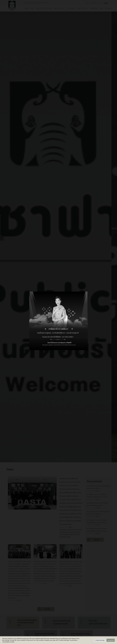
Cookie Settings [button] (100, 640)
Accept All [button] (111, 640)
